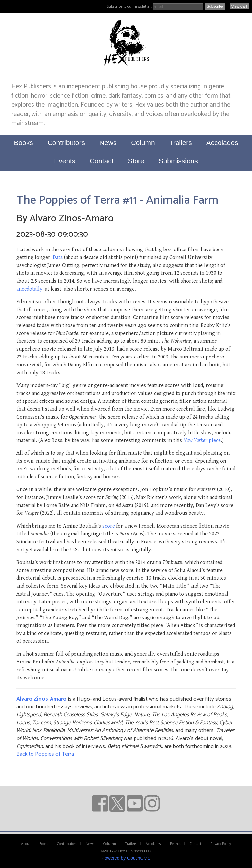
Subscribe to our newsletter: (129, 7)
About (26, 844)
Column (143, 143)
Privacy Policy (221, 844)
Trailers (181, 143)
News (108, 143)
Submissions (178, 161)
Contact (101, 161)
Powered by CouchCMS (126, 858)
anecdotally (29, 289)
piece (202, 440)
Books (23, 143)
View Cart (239, 6)
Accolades (222, 143)
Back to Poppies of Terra (45, 754)
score (109, 526)
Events (65, 161)
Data (58, 257)
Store (136, 161)
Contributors (66, 143)
